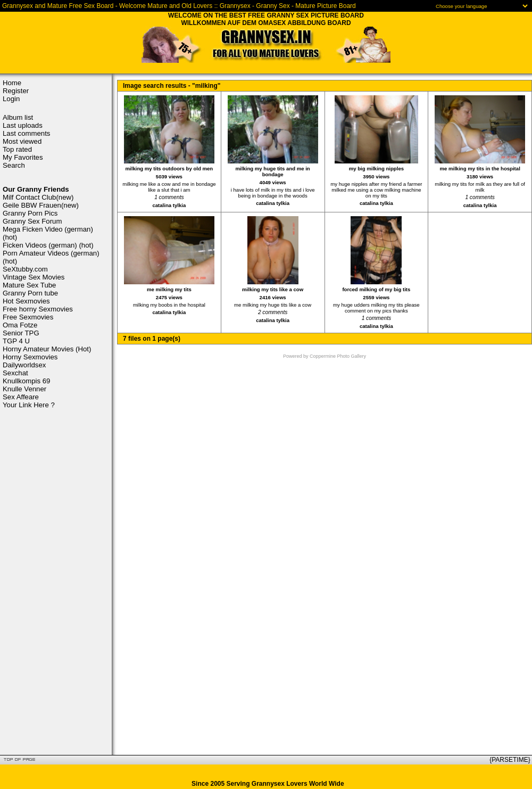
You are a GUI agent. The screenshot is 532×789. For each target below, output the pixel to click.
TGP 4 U (16, 341)
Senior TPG (21, 333)
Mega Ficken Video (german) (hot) (48, 233)
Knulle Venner (24, 389)
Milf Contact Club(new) (38, 197)
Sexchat (15, 373)
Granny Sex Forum (32, 221)
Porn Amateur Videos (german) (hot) (51, 257)
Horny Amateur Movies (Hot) (47, 349)
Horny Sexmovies (30, 357)
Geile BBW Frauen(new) (41, 205)
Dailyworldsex (24, 365)
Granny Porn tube (30, 293)
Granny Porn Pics (30, 213)
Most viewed (22, 141)
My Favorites (23, 157)
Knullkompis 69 (26, 381)
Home (12, 83)
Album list (18, 117)
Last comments (26, 133)
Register (16, 91)
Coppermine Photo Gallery (338, 356)
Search (14, 165)
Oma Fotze (20, 325)
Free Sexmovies (28, 317)
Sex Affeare (21, 397)
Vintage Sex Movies (34, 277)
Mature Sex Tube (29, 285)
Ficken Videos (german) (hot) (48, 245)
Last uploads (23, 125)
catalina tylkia (169, 205)
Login (11, 99)
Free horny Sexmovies (38, 309)
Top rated (17, 149)
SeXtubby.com (25, 269)
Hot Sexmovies (26, 301)
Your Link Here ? (29, 405)
